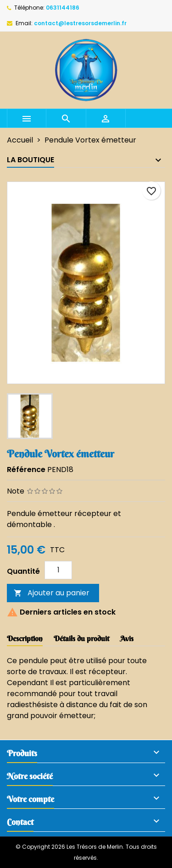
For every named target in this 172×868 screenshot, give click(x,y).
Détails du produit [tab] (81, 638)
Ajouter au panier (52, 593)
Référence (26, 470)
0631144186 (63, 8)
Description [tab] (25, 638)
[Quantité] (58, 570)
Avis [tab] (127, 638)
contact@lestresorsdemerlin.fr (80, 23)
